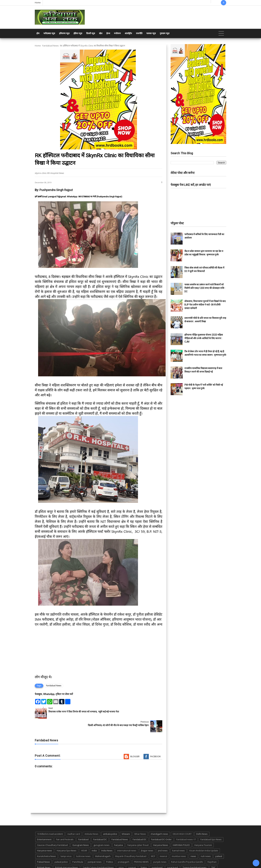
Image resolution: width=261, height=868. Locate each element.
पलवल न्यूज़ (151, 33)
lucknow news (83, 843)
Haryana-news (45, 837)
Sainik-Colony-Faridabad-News (98, 854)
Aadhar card (74, 820)
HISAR (84, 837)
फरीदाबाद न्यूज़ (49, 33)
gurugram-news (102, 831)
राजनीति (139, 33)
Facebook (155, 743)
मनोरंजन (117, 33)
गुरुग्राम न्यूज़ (165, 33)
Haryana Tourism (203, 831)
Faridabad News (51, 46)
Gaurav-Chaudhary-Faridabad (52, 831)
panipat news (95, 848)
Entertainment (44, 826)
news (193, 843)
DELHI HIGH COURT (182, 820)
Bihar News (140, 820)
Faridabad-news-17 (186, 826)
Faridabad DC (100, 826)
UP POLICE (56, 859)
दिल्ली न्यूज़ (91, 33)
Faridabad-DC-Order (161, 826)
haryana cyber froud (138, 831)
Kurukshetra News (47, 843)
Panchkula (78, 848)
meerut (163, 843)
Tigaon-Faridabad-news (195, 854)
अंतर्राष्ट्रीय (128, 33)
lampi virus (66, 843)
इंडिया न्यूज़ (78, 33)
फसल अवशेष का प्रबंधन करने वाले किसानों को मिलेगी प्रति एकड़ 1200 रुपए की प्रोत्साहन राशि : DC (205, 288)
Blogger (135, 743)
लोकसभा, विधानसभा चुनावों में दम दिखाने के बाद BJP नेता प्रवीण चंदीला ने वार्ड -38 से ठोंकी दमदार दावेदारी (205, 305)
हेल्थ (108, 33)
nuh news (206, 843)
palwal (219, 843)
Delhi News (202, 820)
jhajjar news (147, 837)
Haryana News (161, 831)
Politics (110, 848)
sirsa (121, 854)
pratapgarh (124, 848)
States (144, 854)
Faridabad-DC (140, 826)
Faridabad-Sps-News (211, 826)
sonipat (132, 854)
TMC (213, 854)
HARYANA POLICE (181, 831)
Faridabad (83, 826)
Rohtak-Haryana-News (67, 854)
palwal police (61, 848)
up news (41, 859)
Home (38, 3)
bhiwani (126, 820)
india (94, 837)
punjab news (160, 848)
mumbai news (179, 843)
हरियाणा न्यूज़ (64, 33)
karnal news (179, 837)
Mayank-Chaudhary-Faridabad (131, 843)
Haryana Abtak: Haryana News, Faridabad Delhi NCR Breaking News (67, 865)
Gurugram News (81, 831)
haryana (119, 831)
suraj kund (157, 854)
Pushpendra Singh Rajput (56, 190)
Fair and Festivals (65, 826)
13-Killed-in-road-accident (50, 820)
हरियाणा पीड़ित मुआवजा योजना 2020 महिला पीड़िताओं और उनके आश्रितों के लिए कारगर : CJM (204, 338)
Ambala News (91, 820)
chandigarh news (159, 820)
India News (107, 837)
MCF (153, 843)
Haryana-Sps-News (67, 837)
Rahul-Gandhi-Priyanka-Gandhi (187, 848)
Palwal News (44, 848)
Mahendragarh (103, 843)
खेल (101, 33)
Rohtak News (44, 854)
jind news (163, 837)
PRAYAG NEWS (141, 848)
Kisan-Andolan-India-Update (204, 837)
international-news (127, 837)
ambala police (110, 820)
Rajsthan (212, 848)
